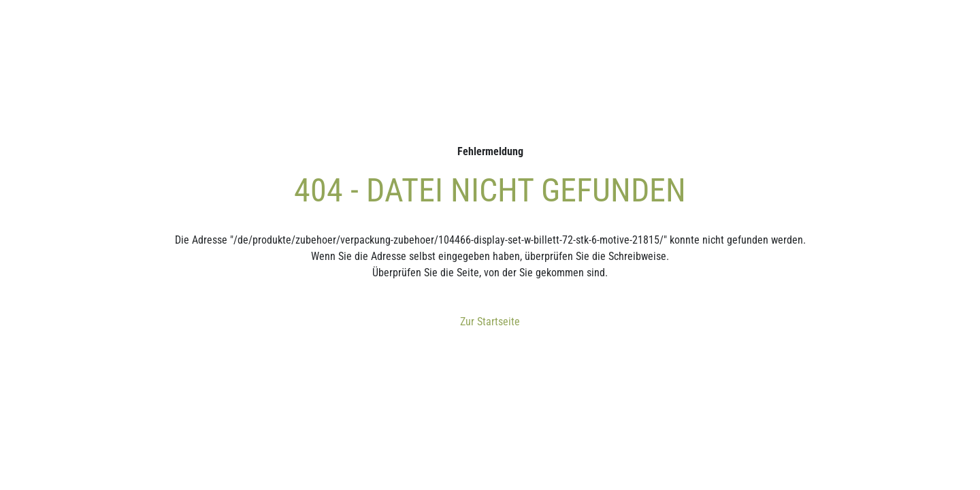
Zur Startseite (490, 322)
